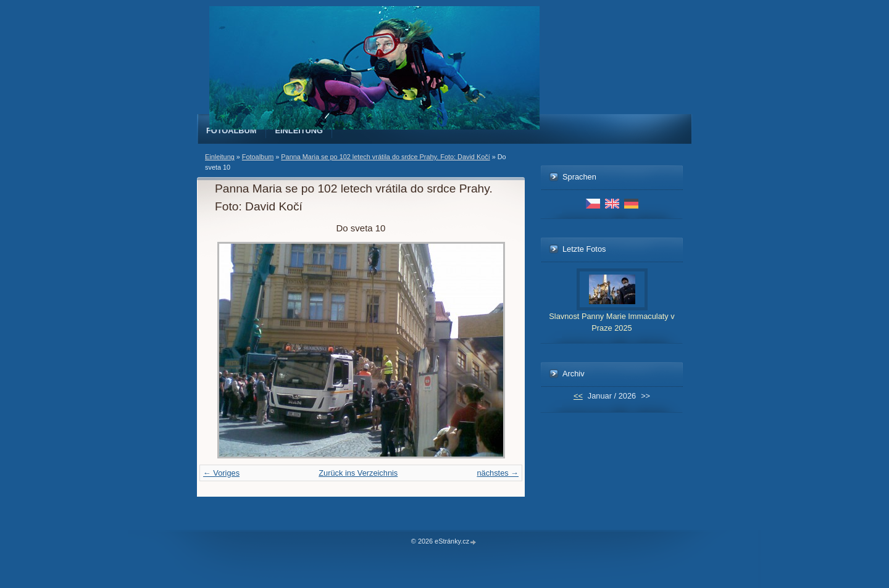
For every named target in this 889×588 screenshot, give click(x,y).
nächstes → (498, 473)
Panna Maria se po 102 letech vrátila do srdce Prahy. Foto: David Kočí (385, 157)
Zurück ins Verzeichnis (358, 473)
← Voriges (221, 473)
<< (578, 396)
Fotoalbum (232, 130)
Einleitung (299, 130)
